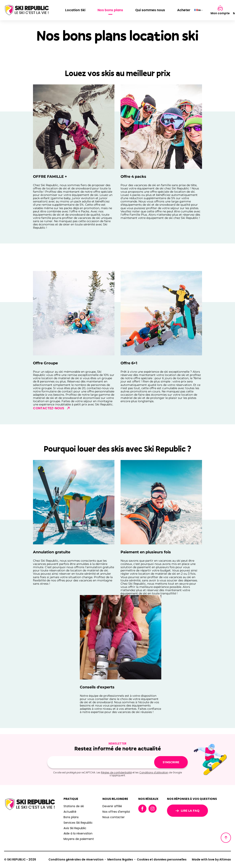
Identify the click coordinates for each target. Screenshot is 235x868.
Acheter (184, 10)
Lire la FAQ (187, 811)
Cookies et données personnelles (162, 859)
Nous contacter (114, 817)
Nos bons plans (110, 10)
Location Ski (75, 10)
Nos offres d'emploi (116, 812)
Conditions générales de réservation (76, 859)
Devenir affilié (112, 806)
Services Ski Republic (78, 823)
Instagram (153, 809)
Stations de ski (74, 806)
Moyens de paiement (79, 839)
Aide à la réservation (78, 833)
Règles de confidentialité (116, 772)
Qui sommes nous (150, 10)
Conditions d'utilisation (154, 772)
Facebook (142, 809)
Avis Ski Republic (75, 828)
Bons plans (71, 817)
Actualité (70, 812)
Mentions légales (120, 859)
